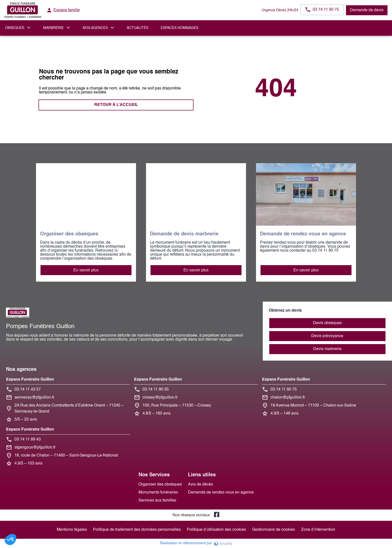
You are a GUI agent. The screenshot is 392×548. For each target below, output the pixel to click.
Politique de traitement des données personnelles (137, 530)
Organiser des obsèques (160, 485)
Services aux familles (157, 501)
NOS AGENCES (95, 28)
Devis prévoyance (327, 336)
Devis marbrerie (327, 349)
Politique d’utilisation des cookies (216, 530)
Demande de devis (367, 10)
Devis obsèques (327, 323)
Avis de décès (200, 485)
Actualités (137, 28)
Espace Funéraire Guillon (30, 380)
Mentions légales (72, 530)
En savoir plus (86, 270)
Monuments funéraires (158, 493)
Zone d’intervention (318, 530)
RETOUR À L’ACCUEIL (116, 105)
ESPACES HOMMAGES (179, 28)
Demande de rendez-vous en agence (221, 493)
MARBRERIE (53, 28)
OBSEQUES (15, 28)
